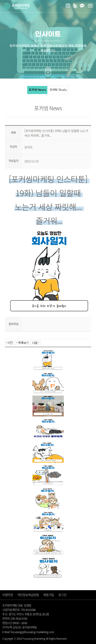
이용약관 (8, 595)
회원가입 (49, 595)
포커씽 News (37, 90)
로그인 (62, 595)
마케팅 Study (58, 90)
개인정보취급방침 (28, 595)
